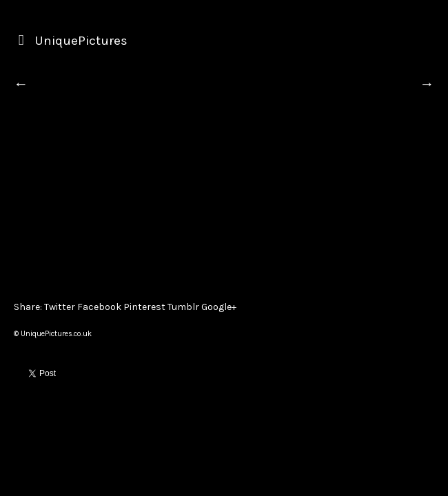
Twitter (60, 307)
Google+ (219, 307)
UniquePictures (81, 41)
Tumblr (183, 307)
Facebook (99, 307)
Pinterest (144, 307)
